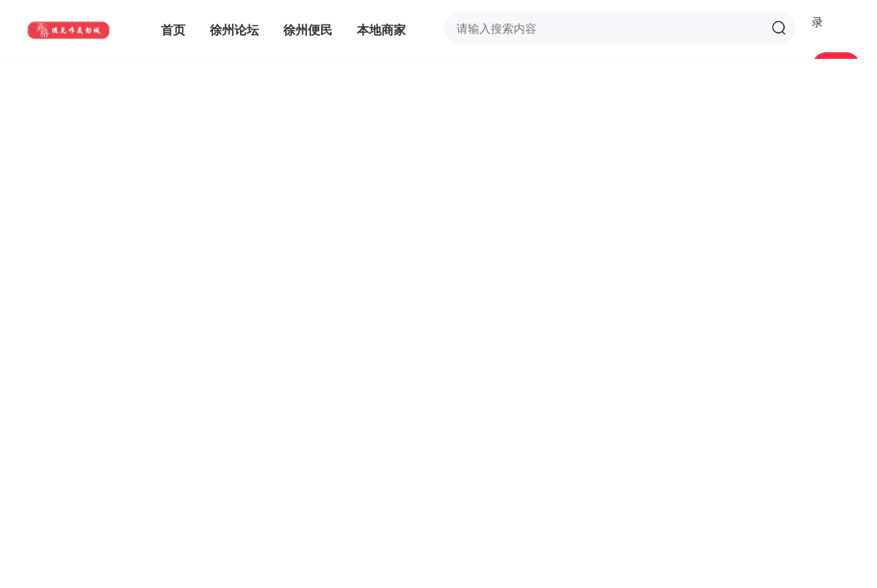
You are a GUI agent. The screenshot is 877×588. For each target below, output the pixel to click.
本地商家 (381, 29)
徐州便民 (308, 29)
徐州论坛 (234, 29)
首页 (173, 29)
